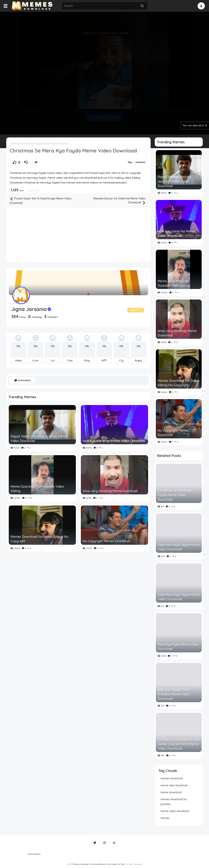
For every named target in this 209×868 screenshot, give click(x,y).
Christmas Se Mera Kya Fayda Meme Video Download (175, 495)
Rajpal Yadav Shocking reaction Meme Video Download (39, 439)
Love (35, 360)
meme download (171, 792)
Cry (121, 360)
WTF (104, 360)
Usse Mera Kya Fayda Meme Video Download (179, 547)
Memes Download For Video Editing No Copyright (39, 539)
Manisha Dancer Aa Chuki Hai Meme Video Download (119, 201)
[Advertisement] (105, 72)
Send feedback (34, 854)
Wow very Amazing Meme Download (110, 491)
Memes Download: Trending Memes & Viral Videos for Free (99, 864)
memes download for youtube (174, 802)
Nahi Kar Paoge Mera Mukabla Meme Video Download (174, 694)
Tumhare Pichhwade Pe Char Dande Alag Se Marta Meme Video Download (179, 744)
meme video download (175, 811)
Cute (70, 360)
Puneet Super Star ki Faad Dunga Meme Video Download (41, 201)
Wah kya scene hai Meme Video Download (114, 441)
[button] (201, 6)
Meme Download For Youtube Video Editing (37, 489)
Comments (22, 380)
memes (165, 818)
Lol (53, 360)
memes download (172, 778)
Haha (18, 360)
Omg (87, 360)
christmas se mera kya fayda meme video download (39, 144)
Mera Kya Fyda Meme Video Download (178, 647)
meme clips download (174, 785)
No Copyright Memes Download (106, 541)
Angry (138, 360)
